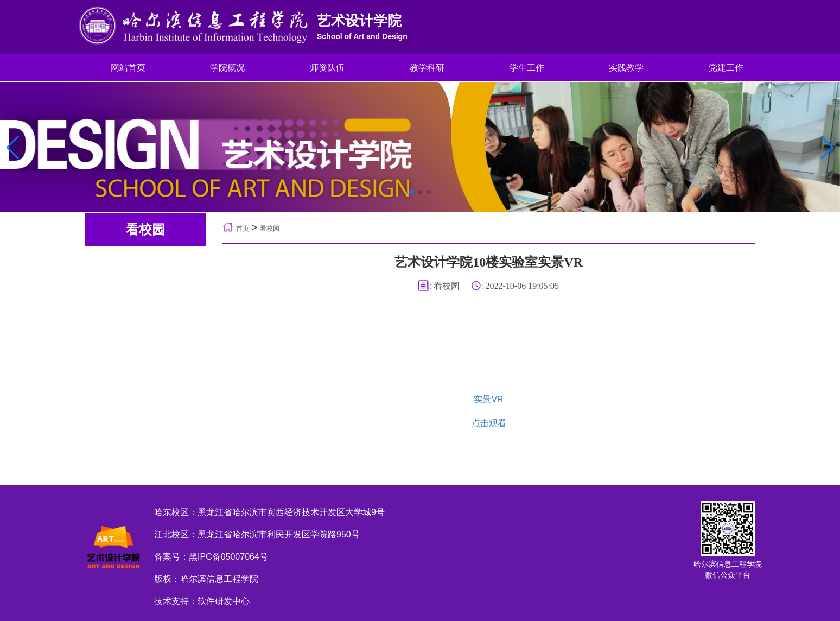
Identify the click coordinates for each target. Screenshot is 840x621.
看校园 (270, 229)
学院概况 (227, 68)
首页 (243, 229)
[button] (827, 148)
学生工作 (527, 68)
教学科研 (427, 68)
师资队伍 (327, 68)
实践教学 (626, 68)
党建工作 (726, 68)
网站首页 (128, 68)
